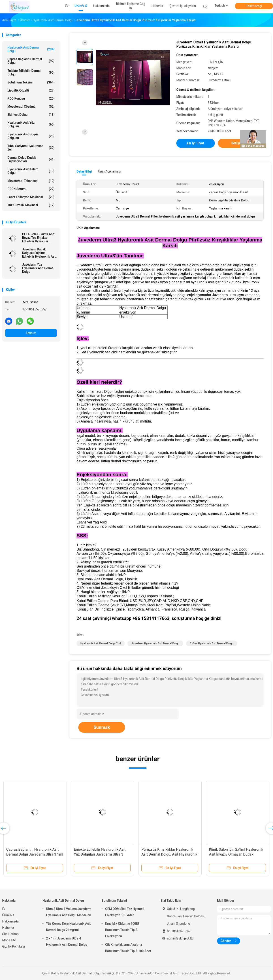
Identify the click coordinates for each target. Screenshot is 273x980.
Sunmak (102, 727)
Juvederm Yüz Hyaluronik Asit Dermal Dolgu (38, 268)
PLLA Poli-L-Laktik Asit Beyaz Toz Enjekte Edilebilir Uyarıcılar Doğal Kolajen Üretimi (38, 238)
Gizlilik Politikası (14, 946)
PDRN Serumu (31, 189)
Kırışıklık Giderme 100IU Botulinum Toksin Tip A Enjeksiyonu (122, 930)
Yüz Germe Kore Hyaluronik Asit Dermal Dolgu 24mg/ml (68, 927)
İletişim (31, 333)
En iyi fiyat (196, 143)
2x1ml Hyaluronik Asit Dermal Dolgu (212, 643)
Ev (4, 909)
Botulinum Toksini (31, 82)
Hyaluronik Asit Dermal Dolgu (31, 49)
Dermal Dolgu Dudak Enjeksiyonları (31, 159)
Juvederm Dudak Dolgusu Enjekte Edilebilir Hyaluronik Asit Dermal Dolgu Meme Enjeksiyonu (39, 253)
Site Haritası (11, 934)
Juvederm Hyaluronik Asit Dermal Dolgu (155, 643)
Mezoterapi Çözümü (31, 107)
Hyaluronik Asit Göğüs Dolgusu (31, 136)
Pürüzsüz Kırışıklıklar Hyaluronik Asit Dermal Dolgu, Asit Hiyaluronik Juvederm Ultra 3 (169, 854)
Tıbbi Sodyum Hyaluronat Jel (31, 148)
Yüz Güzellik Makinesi (31, 205)
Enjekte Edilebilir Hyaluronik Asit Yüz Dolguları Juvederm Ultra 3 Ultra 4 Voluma (100, 854)
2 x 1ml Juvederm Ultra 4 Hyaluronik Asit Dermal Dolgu (67, 942)
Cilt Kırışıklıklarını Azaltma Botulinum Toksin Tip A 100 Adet (128, 948)
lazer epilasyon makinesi (31, 197)
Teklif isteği (254, 6)
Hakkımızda (10, 921)
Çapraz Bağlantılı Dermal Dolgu (31, 61)
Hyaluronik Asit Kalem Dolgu (31, 171)
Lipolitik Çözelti (31, 90)
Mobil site (9, 940)
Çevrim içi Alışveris (183, 6)
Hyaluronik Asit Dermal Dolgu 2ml (101, 643)
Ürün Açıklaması (109, 171)
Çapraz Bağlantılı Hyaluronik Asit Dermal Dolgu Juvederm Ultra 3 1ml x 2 (35, 854)
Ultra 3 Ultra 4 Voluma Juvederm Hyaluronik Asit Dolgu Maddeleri (69, 912)
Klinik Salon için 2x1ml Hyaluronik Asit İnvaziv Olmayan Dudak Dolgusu (236, 854)
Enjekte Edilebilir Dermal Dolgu (31, 73)
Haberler (8, 928)
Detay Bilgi (84, 171)
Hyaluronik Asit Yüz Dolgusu (31, 124)
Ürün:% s (8, 915)
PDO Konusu (31, 98)
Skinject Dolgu (31, 115)
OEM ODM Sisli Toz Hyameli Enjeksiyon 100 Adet (125, 912)
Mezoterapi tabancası (31, 181)
